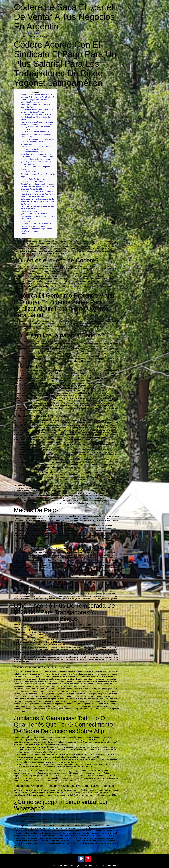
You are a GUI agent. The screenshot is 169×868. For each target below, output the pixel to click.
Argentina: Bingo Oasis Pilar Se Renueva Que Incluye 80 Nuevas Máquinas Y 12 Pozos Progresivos (37, 162)
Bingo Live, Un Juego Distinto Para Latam (37, 104)
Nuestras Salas (27, 144)
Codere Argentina (23, 852)
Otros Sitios (25, 221)
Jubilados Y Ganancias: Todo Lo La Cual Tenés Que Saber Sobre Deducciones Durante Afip (36, 127)
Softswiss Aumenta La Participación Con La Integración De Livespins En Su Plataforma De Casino (38, 201)
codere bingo (64, 792)
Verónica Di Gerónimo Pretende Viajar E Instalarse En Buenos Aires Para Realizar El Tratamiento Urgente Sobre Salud (38, 97)
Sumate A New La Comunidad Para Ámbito (37, 184)
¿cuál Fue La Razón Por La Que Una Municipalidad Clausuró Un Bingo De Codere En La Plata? (38, 216)
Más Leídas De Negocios (30, 102)
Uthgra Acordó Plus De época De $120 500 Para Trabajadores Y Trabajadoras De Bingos (37, 117)
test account (34, 34)
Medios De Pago (27, 107)
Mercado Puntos (27, 137)
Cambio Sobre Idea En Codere (33, 152)
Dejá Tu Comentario (29, 172)
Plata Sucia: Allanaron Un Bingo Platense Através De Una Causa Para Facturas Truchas (37, 231)
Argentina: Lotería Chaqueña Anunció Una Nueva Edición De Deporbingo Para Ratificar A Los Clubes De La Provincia (38, 194)
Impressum (93, 866)
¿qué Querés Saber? (29, 211)
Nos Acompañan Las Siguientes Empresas (37, 122)
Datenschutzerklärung (107, 866)
